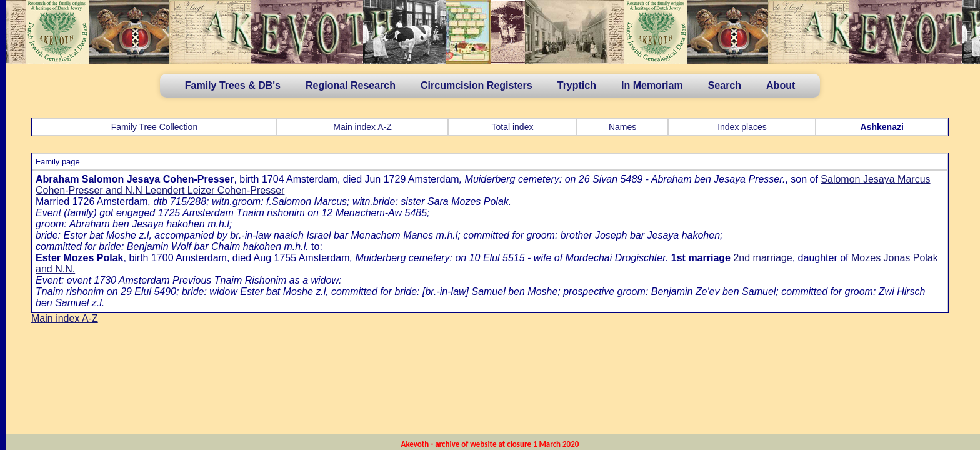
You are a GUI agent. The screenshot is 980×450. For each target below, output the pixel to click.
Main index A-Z (362, 127)
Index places (742, 127)
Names (622, 127)
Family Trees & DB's (233, 85)
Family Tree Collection (155, 127)
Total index (513, 127)
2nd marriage (762, 258)
